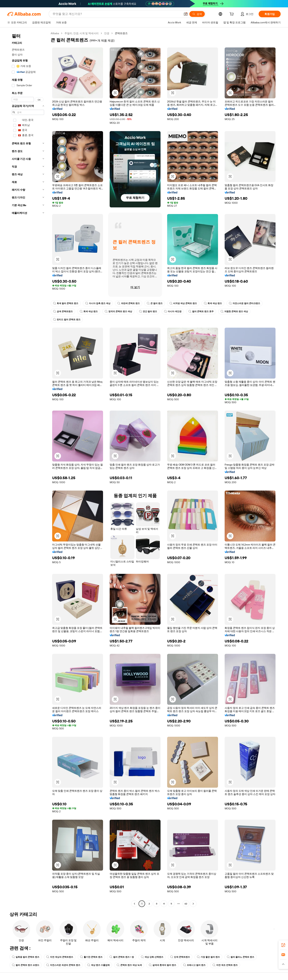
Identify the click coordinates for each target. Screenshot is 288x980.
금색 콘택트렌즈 (63, 311)
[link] (283, 945)
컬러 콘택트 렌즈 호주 (201, 311)
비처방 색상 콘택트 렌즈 (183, 303)
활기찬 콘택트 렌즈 (91, 957)
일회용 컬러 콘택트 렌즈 (26, 957)
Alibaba (55, 33)
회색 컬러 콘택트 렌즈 (66, 303)
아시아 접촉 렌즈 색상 (98, 303)
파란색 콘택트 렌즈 (129, 303)
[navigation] (28, 469)
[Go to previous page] (134, 904)
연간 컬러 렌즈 (148, 311)
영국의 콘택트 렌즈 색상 (118, 311)
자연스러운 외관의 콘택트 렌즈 (63, 965)
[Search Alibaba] (117, 14)
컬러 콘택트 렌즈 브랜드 (26, 965)
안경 (107, 33)
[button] (186, 14)
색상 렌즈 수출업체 (98, 965)
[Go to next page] (193, 904)
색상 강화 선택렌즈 (152, 957)
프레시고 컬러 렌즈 (194, 965)
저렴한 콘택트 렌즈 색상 (234, 311)
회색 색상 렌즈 (213, 303)
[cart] (232, 15)
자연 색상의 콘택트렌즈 (60, 957)
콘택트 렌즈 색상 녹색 (129, 965)
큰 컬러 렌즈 (155, 303)
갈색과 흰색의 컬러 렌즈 (162, 965)
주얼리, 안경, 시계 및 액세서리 (82, 33)
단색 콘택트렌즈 (180, 957)
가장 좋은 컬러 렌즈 (208, 957)
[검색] (197, 14)
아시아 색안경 (173, 311)
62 (186, 904)
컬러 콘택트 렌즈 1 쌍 (122, 957)
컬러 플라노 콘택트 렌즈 (241, 957)
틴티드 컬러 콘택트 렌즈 (67, 320)
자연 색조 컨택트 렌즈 (225, 965)
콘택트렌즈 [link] (121, 33)
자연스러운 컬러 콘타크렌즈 (244, 303)
